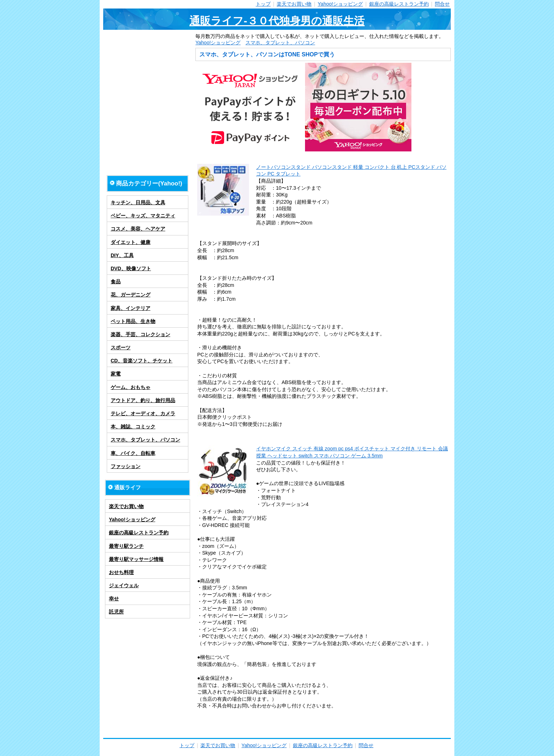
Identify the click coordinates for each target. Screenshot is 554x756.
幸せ (114, 599)
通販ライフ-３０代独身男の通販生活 (277, 21)
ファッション (126, 466)
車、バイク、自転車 (133, 453)
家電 (116, 374)
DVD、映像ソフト (131, 268)
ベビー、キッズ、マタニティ (143, 216)
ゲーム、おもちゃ (131, 387)
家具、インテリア (131, 308)
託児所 (116, 612)
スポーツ (121, 348)
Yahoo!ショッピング (340, 4)
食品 (116, 282)
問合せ (442, 4)
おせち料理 (121, 572)
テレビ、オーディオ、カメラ (143, 413)
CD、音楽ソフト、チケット (142, 361)
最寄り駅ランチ (126, 546)
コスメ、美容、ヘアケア (138, 229)
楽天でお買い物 (294, 4)
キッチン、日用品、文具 (138, 202)
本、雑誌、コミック (133, 427)
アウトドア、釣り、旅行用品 (143, 400)
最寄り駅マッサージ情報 (136, 559)
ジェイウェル (124, 585)
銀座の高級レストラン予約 (399, 4)
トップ (263, 4)
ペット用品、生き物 (133, 321)
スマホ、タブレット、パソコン (280, 43)
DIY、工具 (122, 255)
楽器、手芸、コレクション (140, 334)
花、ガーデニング (131, 295)
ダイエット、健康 (131, 242)
